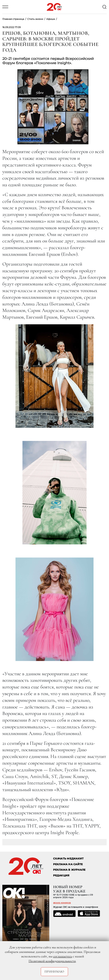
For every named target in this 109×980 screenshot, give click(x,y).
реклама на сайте (68, 864)
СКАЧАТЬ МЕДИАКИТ (68, 859)
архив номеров (62, 903)
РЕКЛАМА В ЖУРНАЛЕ (69, 870)
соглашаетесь (63, 956)
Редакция (61, 875)
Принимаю (54, 972)
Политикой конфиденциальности (52, 961)
